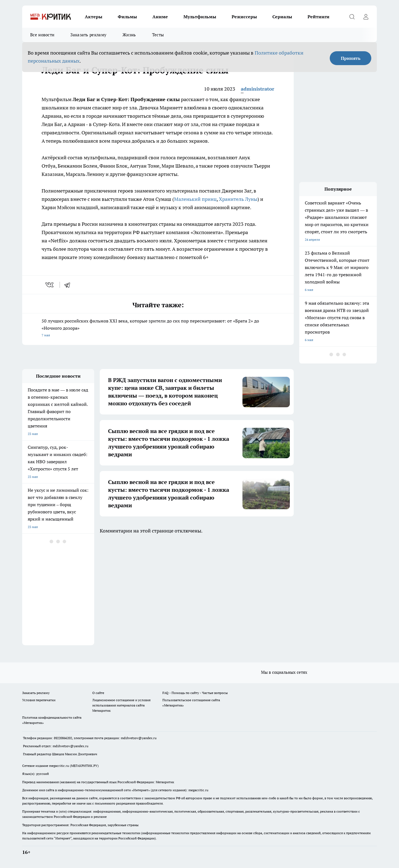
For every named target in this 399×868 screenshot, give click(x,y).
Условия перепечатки (39, 700)
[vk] (50, 285)
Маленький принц (195, 199)
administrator (258, 89)
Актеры (94, 17)
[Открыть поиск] (352, 17)
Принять (351, 58)
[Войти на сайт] (366, 17)
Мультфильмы (200, 17)
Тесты (158, 35)
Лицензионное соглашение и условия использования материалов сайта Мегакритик (121, 705)
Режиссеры (244, 17)
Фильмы (127, 17)
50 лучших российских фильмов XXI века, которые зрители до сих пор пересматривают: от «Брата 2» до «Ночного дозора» (158, 328)
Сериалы (282, 17)
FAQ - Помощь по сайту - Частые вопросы (195, 693)
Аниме (160, 17)
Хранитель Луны (238, 199)
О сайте (98, 693)
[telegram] (69, 285)
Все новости (42, 35)
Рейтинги (319, 17)
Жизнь (129, 35)
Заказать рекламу (88, 35)
